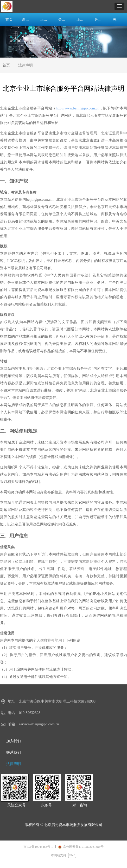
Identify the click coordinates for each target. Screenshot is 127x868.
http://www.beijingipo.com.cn (77, 108)
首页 (6, 65)
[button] (119, 6)
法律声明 (26, 65)
